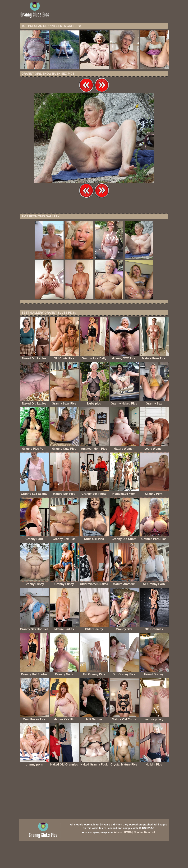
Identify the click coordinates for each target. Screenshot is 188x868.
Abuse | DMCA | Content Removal (135, 859)
